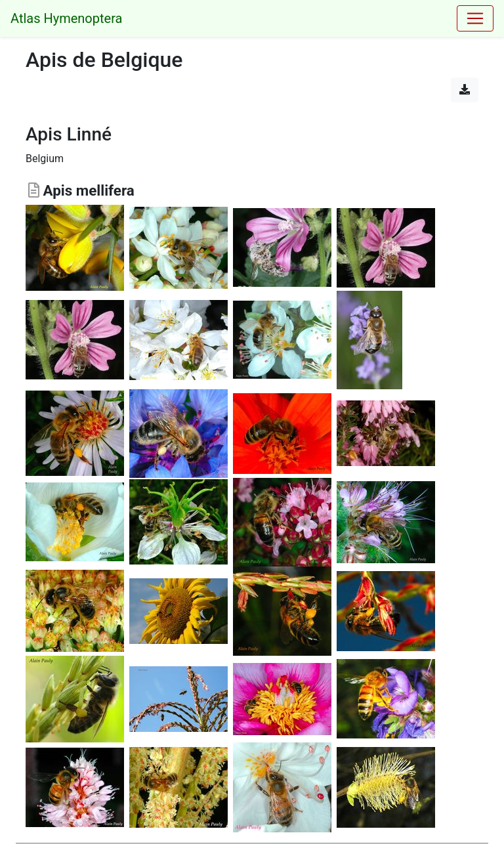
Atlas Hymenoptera (66, 18)
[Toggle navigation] (475, 18)
